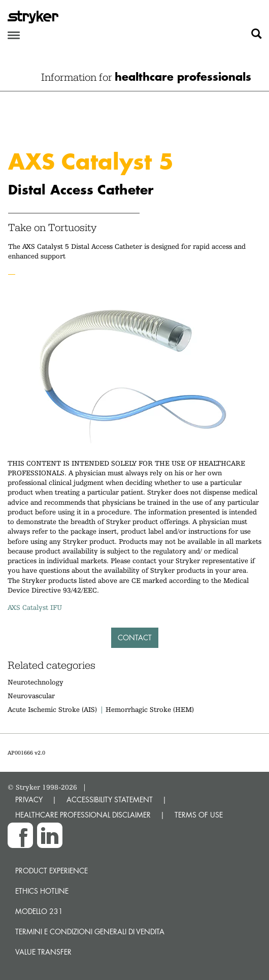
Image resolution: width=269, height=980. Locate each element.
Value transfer (43, 952)
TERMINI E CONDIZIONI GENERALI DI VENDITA (90, 932)
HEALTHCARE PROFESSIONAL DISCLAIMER (83, 815)
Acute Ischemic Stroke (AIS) (52, 709)
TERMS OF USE (199, 815)
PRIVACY (29, 799)
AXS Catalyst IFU (35, 607)
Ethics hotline (42, 891)
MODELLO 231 (39, 911)
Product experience (52, 871)
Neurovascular (31, 696)
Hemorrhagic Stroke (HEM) (150, 709)
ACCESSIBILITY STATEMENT (110, 799)
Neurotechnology (36, 682)
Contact (135, 638)
